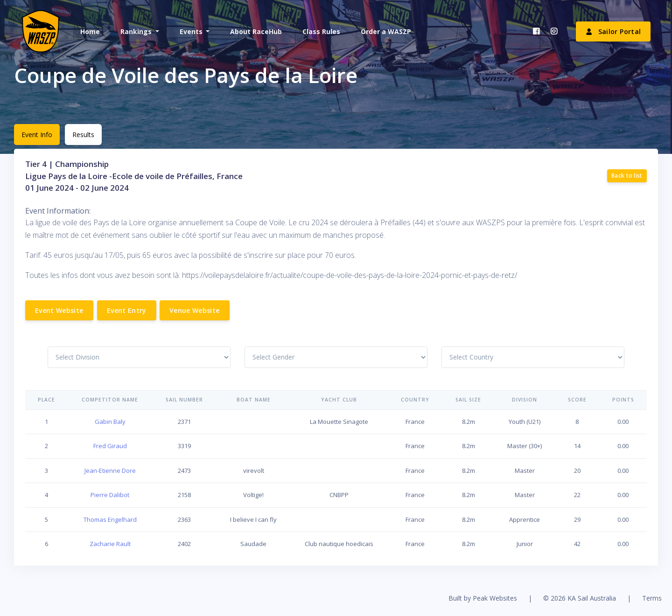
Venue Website (195, 310)
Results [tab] (83, 135)
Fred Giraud (110, 446)
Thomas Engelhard (110, 519)
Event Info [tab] (37, 135)
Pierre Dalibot (110, 495)
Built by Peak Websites (483, 598)
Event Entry (127, 310)
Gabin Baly (110, 422)
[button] (139, 31)
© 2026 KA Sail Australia (580, 598)
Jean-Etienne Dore (110, 471)
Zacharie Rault (110, 544)
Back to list (627, 176)
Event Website (59, 310)
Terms (652, 598)
